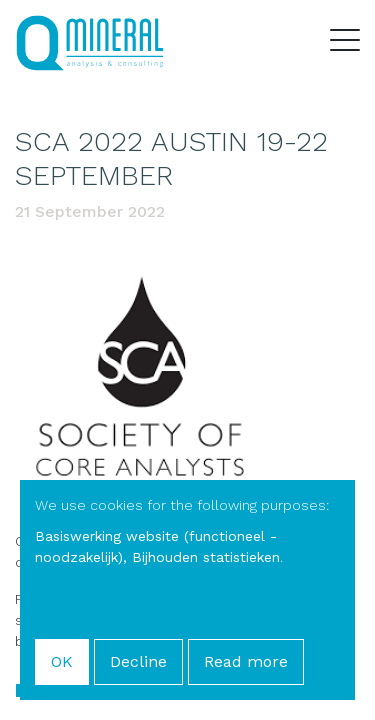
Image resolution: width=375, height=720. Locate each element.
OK (62, 661)
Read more (246, 661)
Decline (138, 661)
